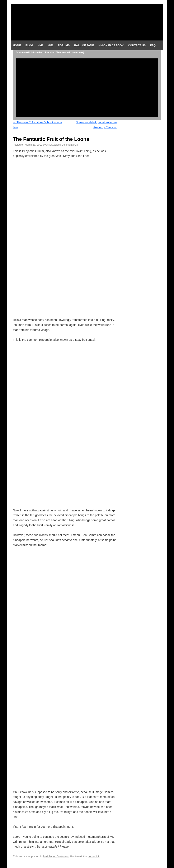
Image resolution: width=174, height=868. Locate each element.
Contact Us (137, 45)
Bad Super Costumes (56, 856)
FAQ (153, 45)
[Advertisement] (87, 88)
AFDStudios (53, 145)
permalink (94, 856)
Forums (64, 45)
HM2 (51, 45)
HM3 (40, 45)
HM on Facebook (111, 45)
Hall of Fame (84, 45)
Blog (29, 45)
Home (17, 45)
